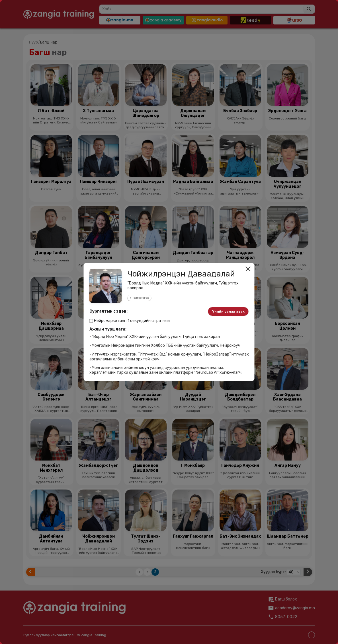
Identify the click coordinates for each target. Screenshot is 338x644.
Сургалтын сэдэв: (108, 311)
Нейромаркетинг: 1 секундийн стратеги (130, 321)
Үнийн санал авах (228, 311)
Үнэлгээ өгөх (139, 298)
